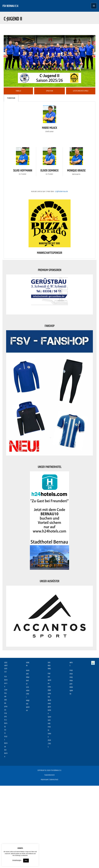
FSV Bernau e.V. (11, 6)
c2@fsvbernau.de (61, 192)
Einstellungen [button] (17, 860)
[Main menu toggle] (94, 6)
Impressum (45, 780)
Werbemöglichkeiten (49, 707)
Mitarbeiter (28, 681)
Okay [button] (26, 860)
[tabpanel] (49, 180)
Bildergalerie (71, 691)
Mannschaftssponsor (49, 253)
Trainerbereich (49, 775)
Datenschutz (54, 780)
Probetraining (71, 674)
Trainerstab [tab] (11, 98)
